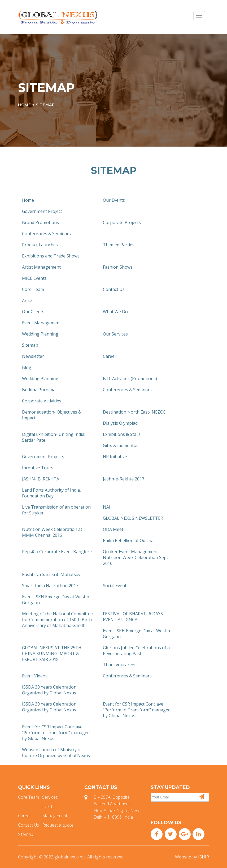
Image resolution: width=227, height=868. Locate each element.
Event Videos (35, 676)
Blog (27, 367)
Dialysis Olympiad (120, 423)
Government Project (42, 211)
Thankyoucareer (119, 665)
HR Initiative (115, 457)
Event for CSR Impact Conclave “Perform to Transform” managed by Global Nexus (137, 710)
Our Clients (33, 312)
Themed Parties (119, 245)
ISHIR (204, 857)
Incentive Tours (38, 468)
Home (25, 105)
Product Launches (40, 245)
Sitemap (30, 345)
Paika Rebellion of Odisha (128, 540)
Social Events (116, 586)
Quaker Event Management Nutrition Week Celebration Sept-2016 (136, 557)
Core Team (33, 289)
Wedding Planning (40, 334)
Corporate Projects (122, 222)
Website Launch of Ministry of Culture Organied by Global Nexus (56, 753)
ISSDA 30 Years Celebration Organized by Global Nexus (49, 690)
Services (50, 797)
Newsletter (33, 356)
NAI (107, 507)
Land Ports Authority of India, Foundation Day (51, 493)
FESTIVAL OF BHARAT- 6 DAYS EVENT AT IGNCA (133, 617)
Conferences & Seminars (46, 234)
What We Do (115, 312)
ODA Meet (113, 529)
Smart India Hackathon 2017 (50, 586)
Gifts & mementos (121, 445)
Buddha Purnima (39, 390)
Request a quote (58, 825)
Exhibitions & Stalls (122, 434)
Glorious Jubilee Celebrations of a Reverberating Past (136, 651)
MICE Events (34, 278)
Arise (27, 300)
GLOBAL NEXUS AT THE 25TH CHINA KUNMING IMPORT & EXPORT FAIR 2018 (52, 654)
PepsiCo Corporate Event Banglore (57, 552)
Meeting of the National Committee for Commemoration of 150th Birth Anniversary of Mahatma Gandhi (57, 620)
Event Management (42, 323)
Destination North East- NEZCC (134, 412)
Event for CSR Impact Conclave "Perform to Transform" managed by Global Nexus (56, 733)
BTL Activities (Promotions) (130, 379)
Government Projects (43, 457)
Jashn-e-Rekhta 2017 (124, 479)
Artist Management (41, 267)
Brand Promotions (40, 222)
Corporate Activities (42, 401)
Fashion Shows (118, 267)
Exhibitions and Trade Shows (51, 256)
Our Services (115, 334)
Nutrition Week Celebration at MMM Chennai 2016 (52, 532)
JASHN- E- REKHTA (41, 479)
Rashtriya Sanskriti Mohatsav (51, 574)
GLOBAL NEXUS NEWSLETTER (133, 518)
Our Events (114, 200)
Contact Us (114, 289)
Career (110, 356)
